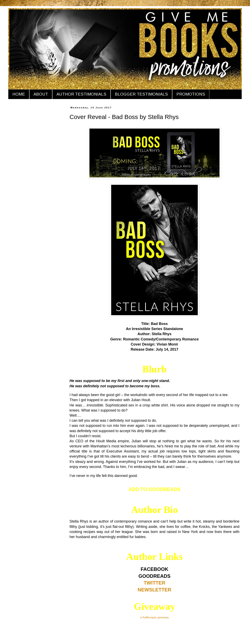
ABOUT (41, 94)
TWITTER (155, 583)
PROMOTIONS (191, 94)
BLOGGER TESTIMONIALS (141, 94)
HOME (19, 94)
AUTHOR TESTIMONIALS (81, 94)
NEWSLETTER (154, 590)
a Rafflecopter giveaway (155, 617)
